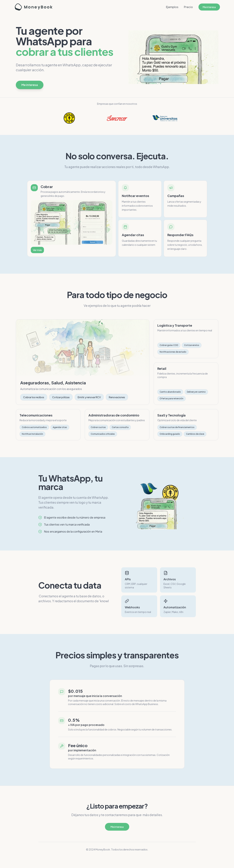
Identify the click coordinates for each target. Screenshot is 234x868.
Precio (188, 7)
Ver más (37, 250)
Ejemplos (172, 7)
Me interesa (209, 7)
